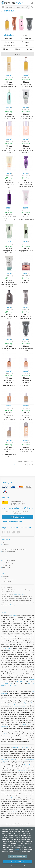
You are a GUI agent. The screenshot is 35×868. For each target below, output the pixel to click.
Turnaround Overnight (20, 707)
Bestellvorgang (6, 565)
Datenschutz (6, 545)
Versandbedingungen (8, 563)
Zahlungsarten (6, 568)
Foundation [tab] (26, 42)
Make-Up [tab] (29, 49)
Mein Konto (5, 577)
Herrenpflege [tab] (9, 42)
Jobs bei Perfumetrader (8, 552)
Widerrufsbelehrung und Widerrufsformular (14, 549)
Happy (15, 811)
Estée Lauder (13, 616)
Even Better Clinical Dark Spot (20, 747)
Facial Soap (31, 680)
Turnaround (11, 705)
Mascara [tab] (6, 49)
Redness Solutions (29, 765)
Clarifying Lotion (8, 683)
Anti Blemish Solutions (8, 759)
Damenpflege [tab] (26, 39)
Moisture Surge (27, 724)
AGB (3, 542)
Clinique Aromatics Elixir (21, 771)
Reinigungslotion (29, 759)
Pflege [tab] (18, 49)
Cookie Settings (6, 581)
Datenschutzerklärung (20, 865)
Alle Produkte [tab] (9, 35)
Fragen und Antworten (8, 561)
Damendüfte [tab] (26, 35)
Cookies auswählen (17, 857)
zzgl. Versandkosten (20, 594)
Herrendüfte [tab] (9, 39)
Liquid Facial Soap (22, 682)
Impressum (5, 547)
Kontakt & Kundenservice (9, 579)
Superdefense (5, 726)
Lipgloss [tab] (26, 46)
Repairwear (27, 703)
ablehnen (16, 849)
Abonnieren (17, 517)
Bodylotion (14, 798)
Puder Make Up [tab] (9, 46)
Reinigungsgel (5, 761)
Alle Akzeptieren (17, 862)
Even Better (4, 734)
